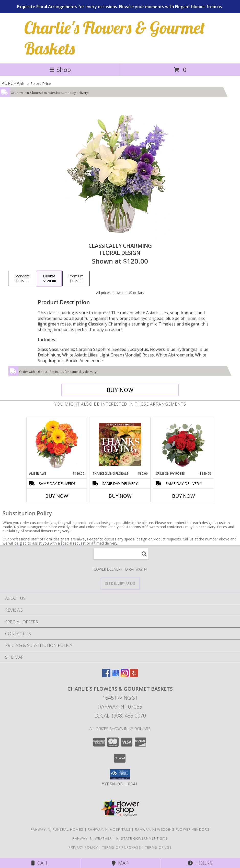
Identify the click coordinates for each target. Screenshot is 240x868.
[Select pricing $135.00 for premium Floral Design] (76, 279)
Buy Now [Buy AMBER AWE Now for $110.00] (57, 496)
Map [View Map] (120, 863)
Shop (60, 69)
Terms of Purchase (122, 847)
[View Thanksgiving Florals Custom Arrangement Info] (120, 444)
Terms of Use (158, 847)
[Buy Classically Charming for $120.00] (120, 390)
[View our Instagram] (125, 675)
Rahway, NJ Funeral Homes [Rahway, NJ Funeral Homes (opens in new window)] (57, 829)
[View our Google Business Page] (116, 675)
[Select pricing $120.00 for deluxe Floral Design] (49, 279)
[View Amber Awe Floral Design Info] (57, 444)
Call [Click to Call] (40, 863)
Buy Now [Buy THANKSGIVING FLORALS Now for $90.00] (120, 496)
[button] (120, 774)
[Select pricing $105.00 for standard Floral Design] (22, 279)
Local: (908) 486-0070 (120, 716)
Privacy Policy (83, 847)
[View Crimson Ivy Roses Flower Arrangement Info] (183, 444)
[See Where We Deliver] (120, 583)
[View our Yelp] (134, 675)
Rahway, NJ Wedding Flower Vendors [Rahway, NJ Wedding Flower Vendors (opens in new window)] (172, 829)
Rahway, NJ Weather (92, 838)
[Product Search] (121, 554)
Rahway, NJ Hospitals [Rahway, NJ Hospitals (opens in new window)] (109, 829)
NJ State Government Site (142, 838)
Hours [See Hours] (200, 863)
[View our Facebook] (106, 675)
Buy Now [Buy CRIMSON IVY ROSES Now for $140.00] (184, 496)
